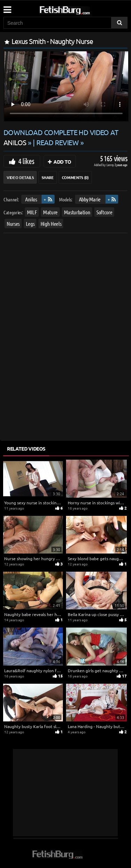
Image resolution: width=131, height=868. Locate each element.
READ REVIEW (58, 142)
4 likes (26, 161)
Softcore (104, 212)
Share (48, 177)
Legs (30, 224)
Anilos (31, 199)
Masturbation (77, 212)
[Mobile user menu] (7, 7)
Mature (50, 212)
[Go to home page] (78, 9)
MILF (32, 212)
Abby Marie (90, 199)
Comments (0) (75, 177)
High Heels (51, 224)
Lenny (111, 165)
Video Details (20, 177)
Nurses (13, 224)
